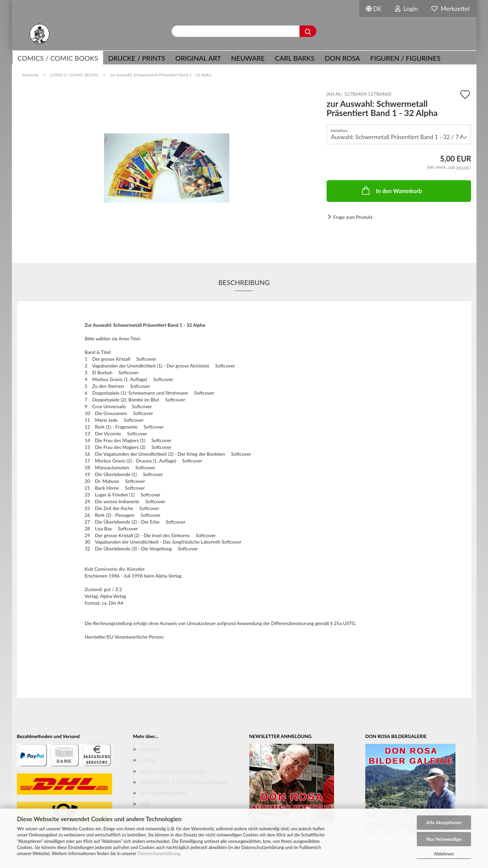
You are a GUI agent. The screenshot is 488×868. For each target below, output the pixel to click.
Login (407, 8)
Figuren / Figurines (405, 58)
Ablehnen (444, 854)
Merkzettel (450, 8)
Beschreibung (244, 282)
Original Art (198, 58)
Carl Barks (295, 58)
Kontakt (147, 760)
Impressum (151, 749)
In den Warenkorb (391, 190)
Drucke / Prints (137, 58)
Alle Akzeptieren (444, 822)
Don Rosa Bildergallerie (163, 793)
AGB (144, 804)
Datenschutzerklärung (159, 853)
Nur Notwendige (444, 839)
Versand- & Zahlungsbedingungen (174, 771)
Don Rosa (343, 58)
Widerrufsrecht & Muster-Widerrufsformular (184, 782)
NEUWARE (248, 58)
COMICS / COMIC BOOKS (58, 58)
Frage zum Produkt (353, 217)
